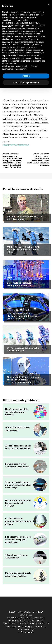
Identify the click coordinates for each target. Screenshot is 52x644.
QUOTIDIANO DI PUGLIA (15, 623)
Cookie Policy (38, 626)
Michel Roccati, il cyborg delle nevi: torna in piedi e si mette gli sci (24, 250)
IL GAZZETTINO (37, 621)
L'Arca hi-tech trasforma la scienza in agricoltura (18, 575)
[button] (48, 4)
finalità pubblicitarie (33, 39)
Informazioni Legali (26, 629)
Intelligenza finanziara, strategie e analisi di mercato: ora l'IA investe (23, 316)
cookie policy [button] (22, 20)
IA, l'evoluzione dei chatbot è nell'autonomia (23, 349)
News (9, 211)
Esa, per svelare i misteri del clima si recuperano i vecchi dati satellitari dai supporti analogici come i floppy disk (13, 162)
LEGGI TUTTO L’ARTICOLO (16, 145)
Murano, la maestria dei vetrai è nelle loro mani (25, 218)
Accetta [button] (26, 76)
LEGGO (32, 623)
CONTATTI (11, 626)
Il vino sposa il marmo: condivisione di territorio (17, 465)
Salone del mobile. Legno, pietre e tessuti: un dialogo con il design (18, 485)
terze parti (7, 26)
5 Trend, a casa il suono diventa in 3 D (16, 556)
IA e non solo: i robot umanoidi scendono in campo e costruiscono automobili (24, 380)
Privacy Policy (24, 626)
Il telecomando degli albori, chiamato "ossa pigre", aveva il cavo (18, 539)
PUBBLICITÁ (43, 623)
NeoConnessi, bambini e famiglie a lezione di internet (17, 412)
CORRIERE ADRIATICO (17, 621)
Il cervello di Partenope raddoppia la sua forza (20, 284)
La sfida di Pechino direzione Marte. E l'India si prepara (18, 521)
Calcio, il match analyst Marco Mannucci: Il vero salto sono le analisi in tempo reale (38, 161)
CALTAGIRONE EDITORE (18, 618)
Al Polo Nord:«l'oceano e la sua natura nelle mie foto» (18, 447)
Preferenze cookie (26, 632)
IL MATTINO (37, 618)
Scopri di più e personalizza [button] (26, 82)
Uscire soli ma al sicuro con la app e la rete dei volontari (18, 503)
